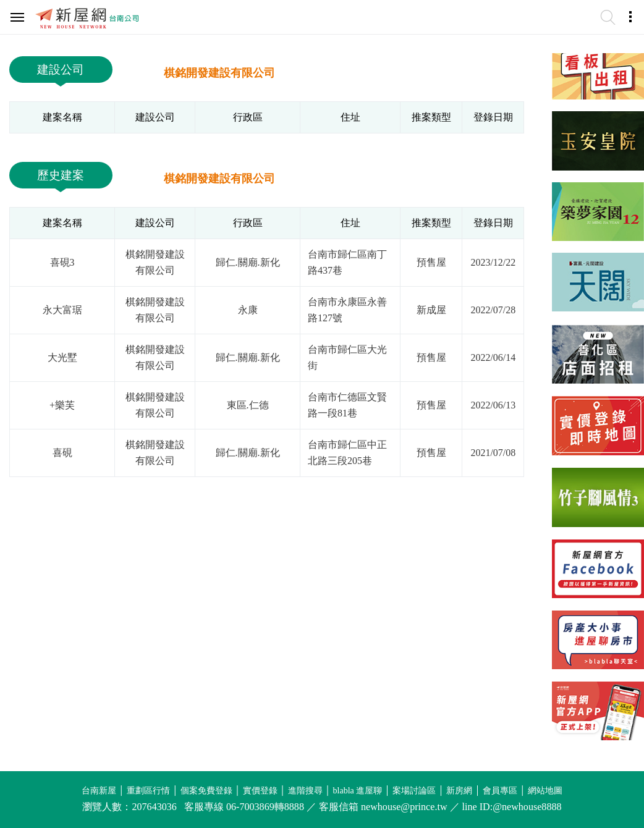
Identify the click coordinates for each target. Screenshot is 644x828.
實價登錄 (260, 791)
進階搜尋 (305, 791)
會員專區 (500, 791)
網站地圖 (545, 791)
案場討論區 (414, 791)
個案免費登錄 (206, 791)
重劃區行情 (148, 791)
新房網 (459, 791)
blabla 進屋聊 (358, 791)
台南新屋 (99, 791)
